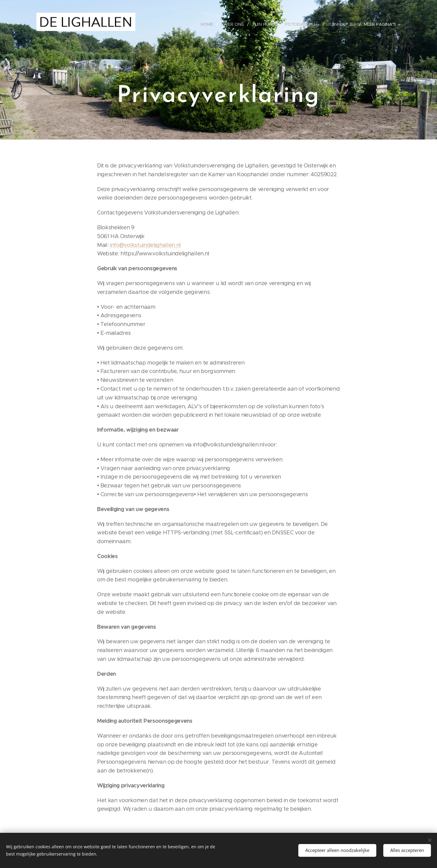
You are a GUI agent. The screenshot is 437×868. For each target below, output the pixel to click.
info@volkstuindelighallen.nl (145, 245)
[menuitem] (209, 24)
